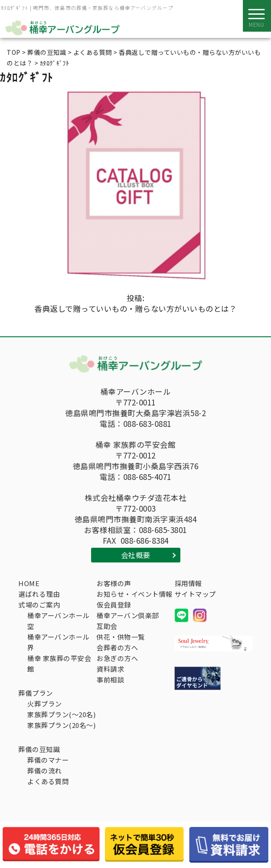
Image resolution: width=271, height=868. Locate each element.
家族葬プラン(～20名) (61, 714)
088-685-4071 (147, 477)
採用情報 (188, 583)
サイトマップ (195, 594)
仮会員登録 (114, 605)
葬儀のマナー (48, 760)
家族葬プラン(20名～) (61, 725)
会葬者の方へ (117, 647)
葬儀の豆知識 (39, 749)
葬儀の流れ (45, 771)
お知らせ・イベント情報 (135, 594)
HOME (29, 583)
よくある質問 (48, 781)
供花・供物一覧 (121, 637)
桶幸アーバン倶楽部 (128, 615)
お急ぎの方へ (117, 658)
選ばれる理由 (39, 594)
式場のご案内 (39, 605)
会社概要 (136, 555)
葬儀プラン (36, 693)
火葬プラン (45, 704)
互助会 (107, 626)
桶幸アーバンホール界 (58, 642)
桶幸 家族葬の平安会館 (59, 663)
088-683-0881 (147, 424)
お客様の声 (114, 583)
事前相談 (110, 680)
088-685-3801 (163, 530)
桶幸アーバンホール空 (58, 621)
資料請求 (110, 669)
